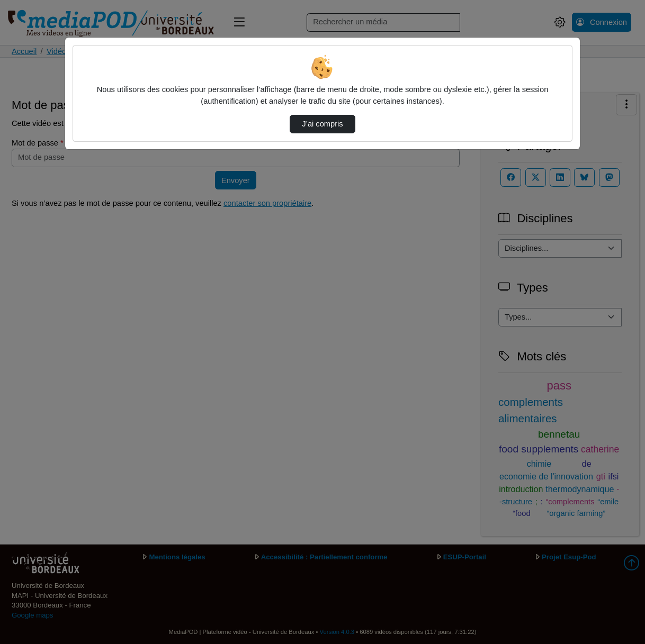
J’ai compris (322, 124)
